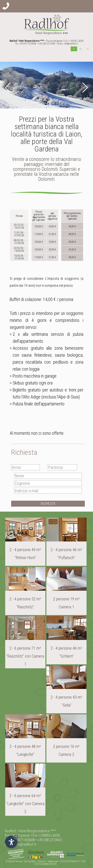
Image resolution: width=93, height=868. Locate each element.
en (88, 49)
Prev (9, 88)
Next (84, 88)
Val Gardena (30, 861)
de (81, 49)
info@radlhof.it (71, 44)
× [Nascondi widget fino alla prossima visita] (16, 837)
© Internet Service (14, 861)
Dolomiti (42, 861)
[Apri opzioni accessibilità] (11, 842)
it (74, 49)
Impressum (53, 861)
